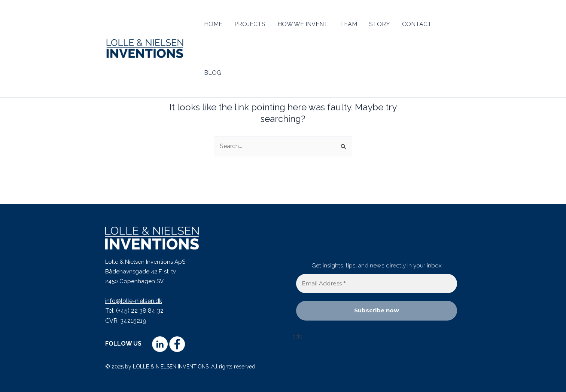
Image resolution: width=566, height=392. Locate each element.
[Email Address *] (377, 284)
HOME (213, 24)
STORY (380, 24)
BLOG (213, 73)
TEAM (349, 24)
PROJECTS (250, 24)
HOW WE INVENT (303, 24)
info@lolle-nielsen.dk (134, 301)
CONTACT (417, 24)
